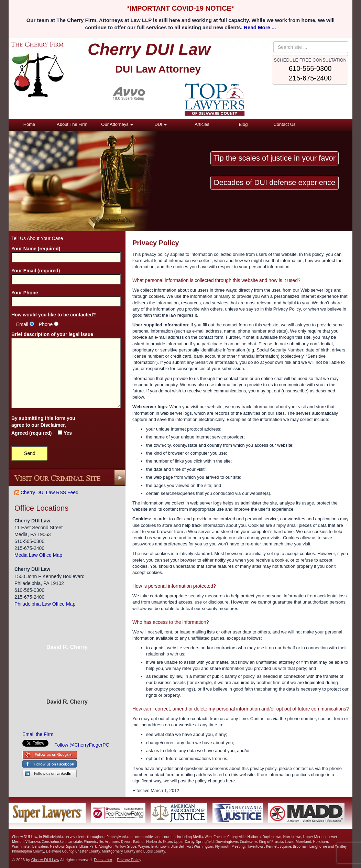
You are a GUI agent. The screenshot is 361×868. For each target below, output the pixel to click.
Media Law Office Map (38, 555)
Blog (243, 124)
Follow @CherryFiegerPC (82, 745)
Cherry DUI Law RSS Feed (46, 492)
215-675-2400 (310, 78)
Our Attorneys (117, 124)
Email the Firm (38, 734)
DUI (161, 124)
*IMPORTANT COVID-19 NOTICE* (180, 8)
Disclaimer (53, 425)
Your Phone (66, 297)
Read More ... (260, 27)
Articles (202, 124)
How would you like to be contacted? (54, 315)
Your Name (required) (66, 253)
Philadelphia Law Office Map (45, 604)
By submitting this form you (43, 425)
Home (29, 124)
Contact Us (284, 124)
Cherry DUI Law (45, 860)
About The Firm (72, 124)
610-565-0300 (310, 68)
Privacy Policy (129, 860)
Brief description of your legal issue (66, 370)
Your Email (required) (66, 275)
